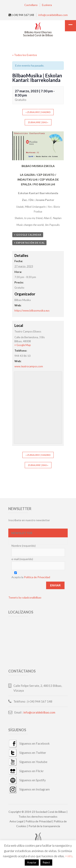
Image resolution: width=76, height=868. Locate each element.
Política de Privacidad (37, 577)
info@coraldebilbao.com (53, 15)
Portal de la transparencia (44, 826)
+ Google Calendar (28, 235)
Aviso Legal (16, 821)
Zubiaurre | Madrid (38, 112)
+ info (69, 856)
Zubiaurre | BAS (38, 122)
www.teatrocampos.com (29, 366)
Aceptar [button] (32, 862)
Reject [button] (46, 862)
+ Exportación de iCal (29, 243)
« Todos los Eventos (25, 55)
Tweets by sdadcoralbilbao (25, 597)
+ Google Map (23, 345)
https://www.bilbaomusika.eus (32, 311)
